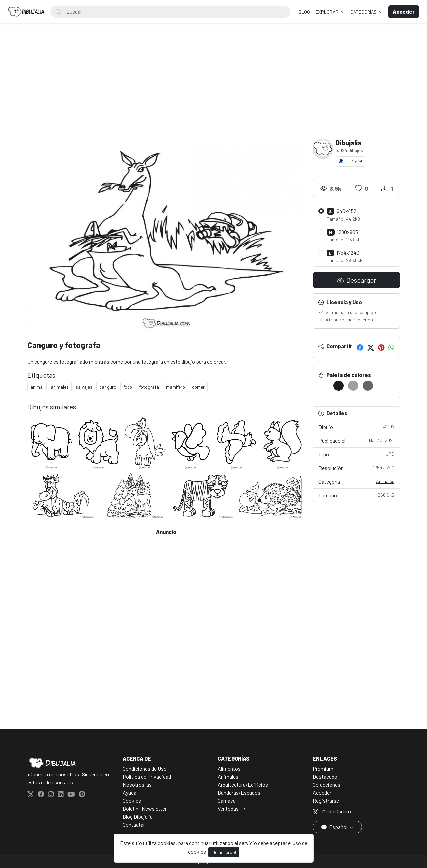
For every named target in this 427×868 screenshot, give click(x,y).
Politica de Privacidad (147, 776)
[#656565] (368, 386)
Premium (323, 768)
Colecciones (327, 784)
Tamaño (356, 495)
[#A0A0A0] (353, 386)
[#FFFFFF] (324, 386)
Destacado (325, 776)
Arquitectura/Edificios (243, 784)
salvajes (84, 387)
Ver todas (228, 808)
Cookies (132, 800)
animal (37, 387)
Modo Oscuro (332, 811)
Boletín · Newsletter (145, 808)
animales (60, 387)
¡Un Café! (350, 162)
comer (198, 387)
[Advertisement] (214, 89)
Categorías (364, 12)
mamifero (175, 387)
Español (335, 827)
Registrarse (326, 800)
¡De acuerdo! (224, 852)
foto (128, 387)
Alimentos (229, 768)
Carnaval (227, 800)
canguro (108, 387)
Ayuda (129, 792)
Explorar (327, 12)
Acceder (322, 792)
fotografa (149, 387)
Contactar (134, 824)
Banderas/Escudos (239, 792)
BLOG (304, 12)
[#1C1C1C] (338, 386)
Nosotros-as (137, 784)
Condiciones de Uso (145, 768)
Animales (385, 481)
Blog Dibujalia (138, 816)
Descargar (356, 280)
